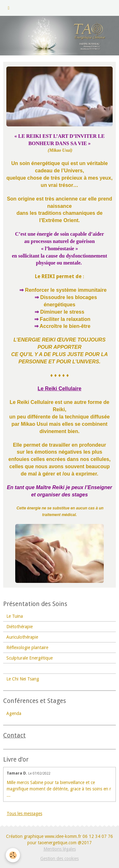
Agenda (14, 713)
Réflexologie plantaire (27, 648)
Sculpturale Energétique (30, 658)
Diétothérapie (20, 627)
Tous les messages (24, 814)
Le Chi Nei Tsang (23, 679)
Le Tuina (15, 616)
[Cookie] (13, 855)
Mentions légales (60, 849)
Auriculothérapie (22, 637)
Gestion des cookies (60, 858)
